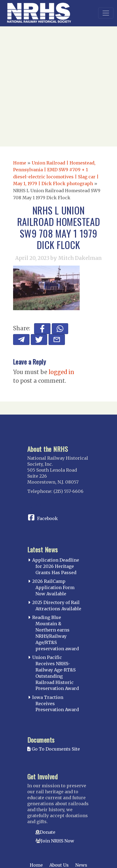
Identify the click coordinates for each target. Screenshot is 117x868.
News (81, 865)
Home (20, 163)
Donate (48, 832)
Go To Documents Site (54, 749)
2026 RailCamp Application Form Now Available (53, 587)
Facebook (47, 518)
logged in (61, 372)
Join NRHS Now (58, 841)
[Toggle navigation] (106, 13)
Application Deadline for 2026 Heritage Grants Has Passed (56, 566)
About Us (59, 865)
